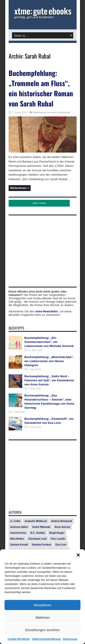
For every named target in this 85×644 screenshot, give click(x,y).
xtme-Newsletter (46, 311)
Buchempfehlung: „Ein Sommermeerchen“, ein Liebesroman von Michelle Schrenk (49, 342)
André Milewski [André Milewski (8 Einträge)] (41, 527)
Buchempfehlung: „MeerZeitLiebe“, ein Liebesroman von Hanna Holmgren (49, 361)
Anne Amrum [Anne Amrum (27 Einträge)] (62, 527)
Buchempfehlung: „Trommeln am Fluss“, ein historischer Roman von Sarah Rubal (41, 88)
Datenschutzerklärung (46, 639)
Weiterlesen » (20, 188)
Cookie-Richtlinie (19, 639)
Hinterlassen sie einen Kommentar (51, 112)
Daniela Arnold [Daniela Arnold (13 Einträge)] (19, 545)
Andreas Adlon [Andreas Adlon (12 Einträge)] (19, 527)
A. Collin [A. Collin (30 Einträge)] (16, 521)
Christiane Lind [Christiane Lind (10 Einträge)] (37, 539)
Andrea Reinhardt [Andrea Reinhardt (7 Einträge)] (62, 521)
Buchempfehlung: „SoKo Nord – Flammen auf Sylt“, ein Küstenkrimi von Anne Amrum (49, 380)
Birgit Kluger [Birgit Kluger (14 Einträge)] (57, 533)
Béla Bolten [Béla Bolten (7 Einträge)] (17, 539)
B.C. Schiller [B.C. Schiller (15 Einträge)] (38, 533)
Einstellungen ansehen (43, 630)
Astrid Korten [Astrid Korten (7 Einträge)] (18, 533)
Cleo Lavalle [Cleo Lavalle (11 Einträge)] (58, 539)
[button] (78, 555)
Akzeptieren (42, 605)
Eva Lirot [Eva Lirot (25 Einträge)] (61, 545)
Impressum (70, 639)
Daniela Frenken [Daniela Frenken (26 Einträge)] (42, 545)
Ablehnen (42, 617)
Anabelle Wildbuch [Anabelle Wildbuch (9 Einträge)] (36, 521)
